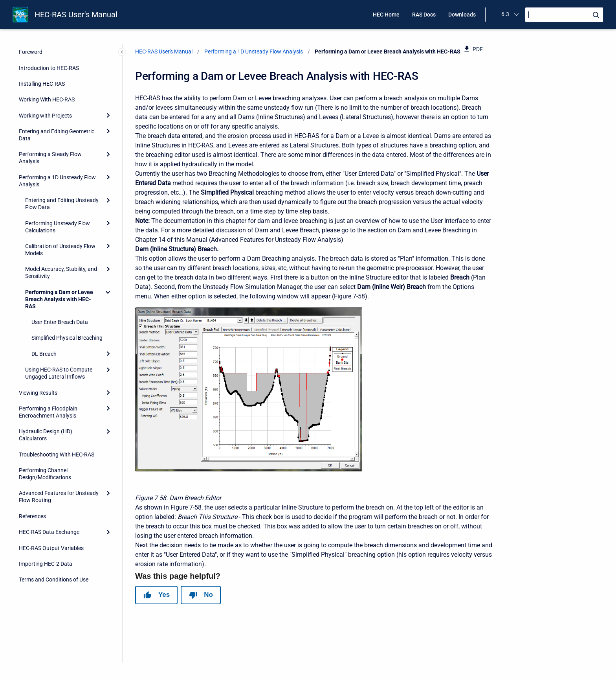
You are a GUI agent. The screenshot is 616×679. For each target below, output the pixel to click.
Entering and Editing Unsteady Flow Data (62, 204)
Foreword (31, 52)
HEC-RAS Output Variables (51, 548)
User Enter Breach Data (60, 322)
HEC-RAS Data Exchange (49, 532)
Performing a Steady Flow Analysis (50, 158)
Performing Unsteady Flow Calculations (58, 227)
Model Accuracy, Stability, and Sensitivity (61, 272)
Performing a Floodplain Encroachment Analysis (48, 412)
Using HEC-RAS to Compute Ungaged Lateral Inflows (59, 373)
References (32, 516)
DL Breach (44, 354)
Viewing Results (38, 393)
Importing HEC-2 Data (46, 564)
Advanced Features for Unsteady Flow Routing (59, 497)
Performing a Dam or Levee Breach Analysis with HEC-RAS (59, 299)
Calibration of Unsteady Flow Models (60, 250)
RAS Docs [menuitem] (424, 15)
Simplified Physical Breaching (67, 338)
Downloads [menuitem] (462, 15)
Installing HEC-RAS (42, 84)
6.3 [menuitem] (505, 14)
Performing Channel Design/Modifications (45, 474)
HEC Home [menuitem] (386, 15)
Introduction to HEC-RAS (49, 68)
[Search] (564, 15)
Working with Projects (45, 116)
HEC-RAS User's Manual (76, 15)
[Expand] (108, 116)
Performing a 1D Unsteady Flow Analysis (57, 181)
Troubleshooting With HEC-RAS (57, 455)
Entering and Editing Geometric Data (57, 135)
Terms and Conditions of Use (54, 580)
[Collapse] (108, 292)
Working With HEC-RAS (47, 99)
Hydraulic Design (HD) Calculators (46, 435)
